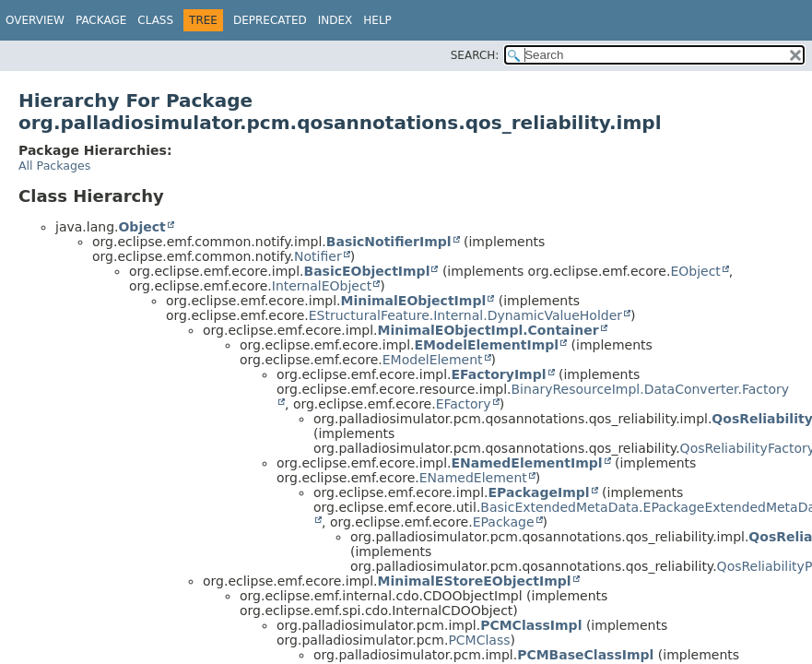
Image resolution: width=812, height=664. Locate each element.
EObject (695, 271)
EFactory (464, 404)
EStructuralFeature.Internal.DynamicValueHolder (465, 315)
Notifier (318, 256)
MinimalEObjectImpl (414, 301)
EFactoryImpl (499, 374)
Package (101, 20)
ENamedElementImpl (527, 463)
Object (141, 227)
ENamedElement (473, 478)
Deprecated (270, 20)
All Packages (54, 166)
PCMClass (479, 640)
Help (377, 20)
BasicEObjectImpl (367, 271)
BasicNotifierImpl (389, 242)
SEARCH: (475, 55)
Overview (35, 20)
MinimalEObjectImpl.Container (488, 330)
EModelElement (433, 360)
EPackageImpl (539, 492)
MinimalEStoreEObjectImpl (475, 581)
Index (335, 20)
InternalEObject (322, 286)
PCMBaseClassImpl (585, 655)
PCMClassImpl (531, 625)
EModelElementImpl (487, 345)
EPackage (504, 522)
